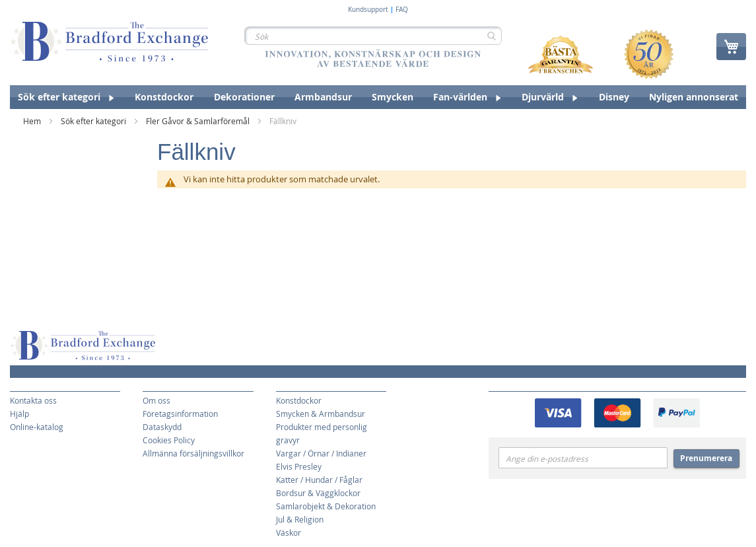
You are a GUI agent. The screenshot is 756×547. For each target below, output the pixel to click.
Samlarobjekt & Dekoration (326, 506)
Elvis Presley (299, 466)
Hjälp (19, 414)
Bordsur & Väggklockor (318, 493)
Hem (33, 121)
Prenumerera (706, 458)
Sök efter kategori (94, 121)
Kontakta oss (33, 400)
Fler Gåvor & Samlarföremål (199, 121)
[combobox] (373, 36)
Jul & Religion (300, 519)
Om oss (156, 400)
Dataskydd (162, 427)
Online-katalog (37, 427)
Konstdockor (299, 400)
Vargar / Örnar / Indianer (321, 453)
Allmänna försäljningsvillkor (193, 453)
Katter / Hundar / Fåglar (319, 480)
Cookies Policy (169, 440)
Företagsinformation (180, 414)
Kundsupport (368, 10)
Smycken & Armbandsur (321, 414)
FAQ (402, 10)
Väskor (289, 532)
